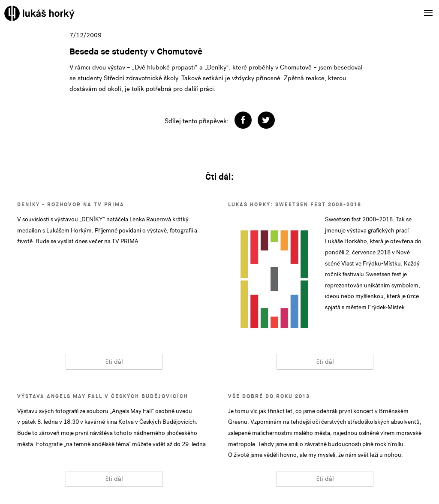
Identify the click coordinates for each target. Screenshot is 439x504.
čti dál (114, 362)
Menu (425, 7)
